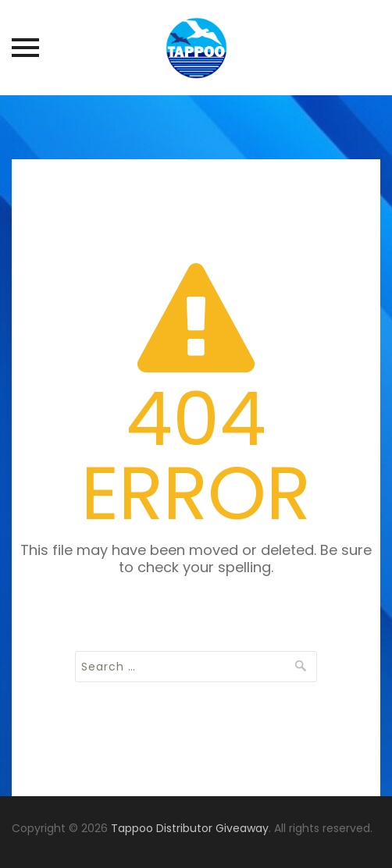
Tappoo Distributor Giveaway (190, 828)
